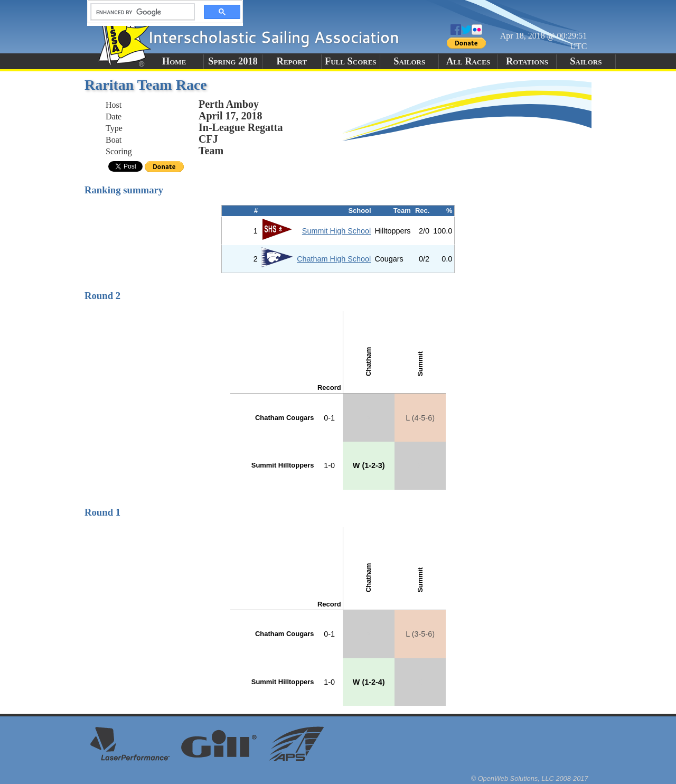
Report (292, 61)
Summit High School (336, 231)
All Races (468, 61)
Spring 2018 (233, 61)
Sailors (409, 61)
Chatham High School (334, 259)
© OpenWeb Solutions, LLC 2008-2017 (530, 778)
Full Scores (351, 61)
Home (174, 61)
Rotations (527, 61)
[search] (139, 12)
